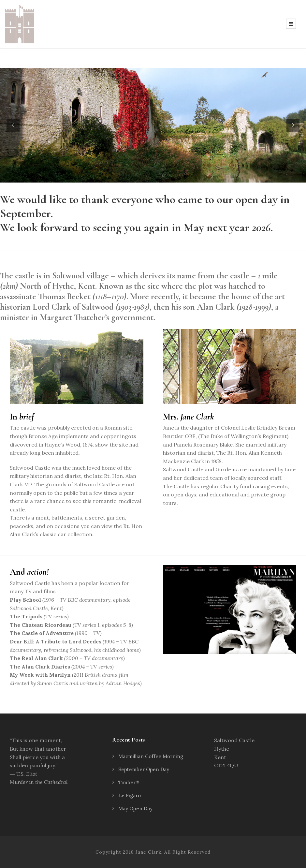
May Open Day (135, 809)
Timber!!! (129, 782)
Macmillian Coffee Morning (151, 756)
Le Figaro (130, 795)
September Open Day (144, 769)
